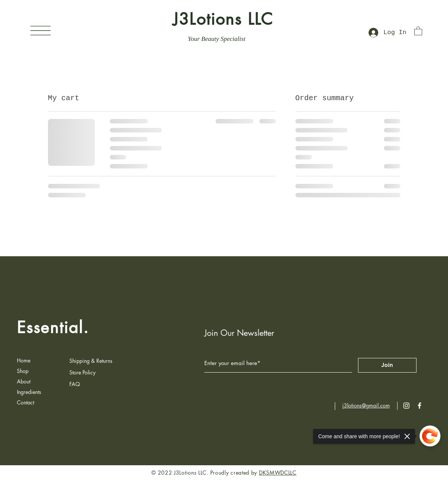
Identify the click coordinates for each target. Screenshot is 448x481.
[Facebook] (420, 406)
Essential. (53, 328)
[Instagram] (406, 406)
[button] (40, 31)
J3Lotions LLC (223, 19)
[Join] (387, 365)
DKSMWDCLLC (278, 473)
